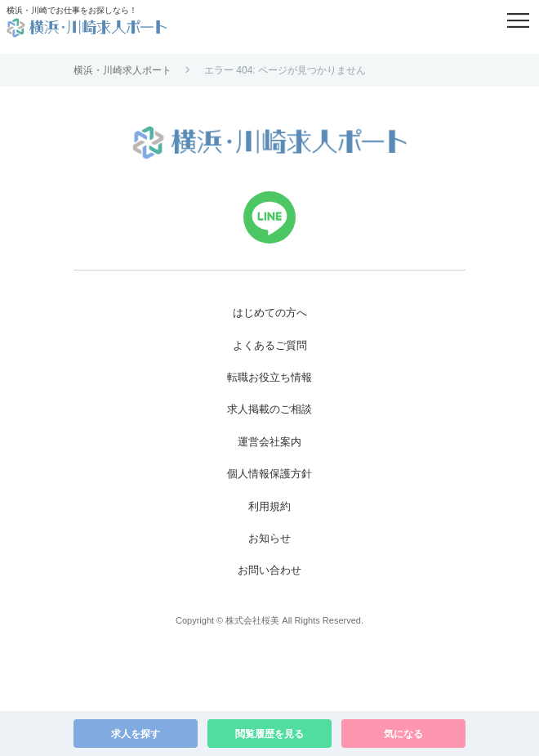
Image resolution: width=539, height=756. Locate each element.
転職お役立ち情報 (269, 377)
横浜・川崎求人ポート (122, 70)
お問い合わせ (269, 570)
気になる (403, 734)
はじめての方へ (270, 313)
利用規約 (269, 506)
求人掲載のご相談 (269, 409)
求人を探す (136, 734)
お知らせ (269, 538)
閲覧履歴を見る (269, 734)
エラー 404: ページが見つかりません (285, 70)
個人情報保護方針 (269, 474)
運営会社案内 (269, 442)
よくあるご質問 (270, 345)
